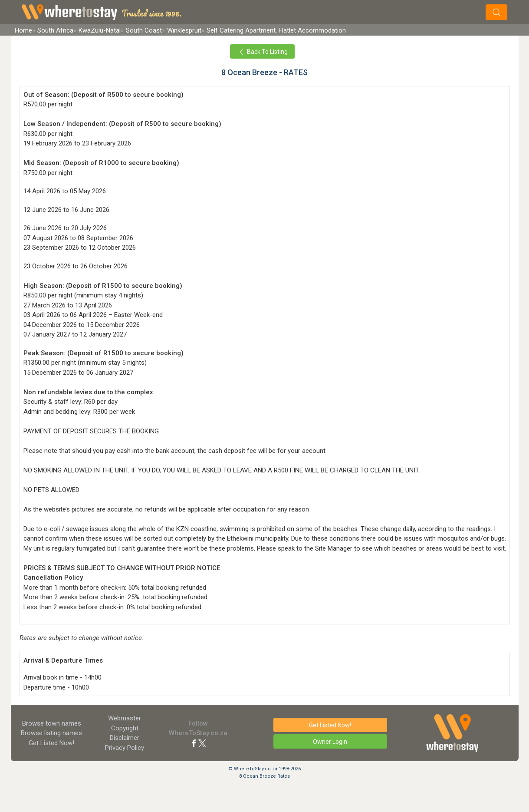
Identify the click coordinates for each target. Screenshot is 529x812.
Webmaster (125, 718)
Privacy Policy (125, 748)
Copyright (125, 728)
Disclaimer (125, 738)
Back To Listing (262, 52)
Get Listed (51, 743)
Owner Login (330, 742)
